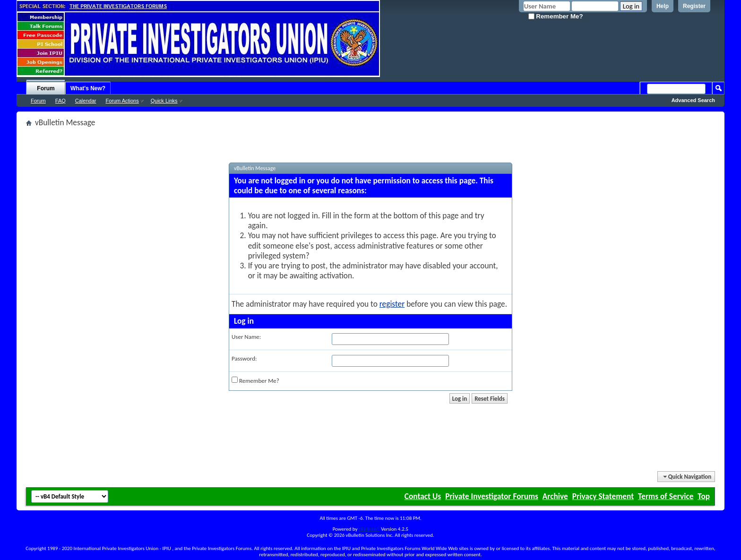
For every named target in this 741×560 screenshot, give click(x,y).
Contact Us (423, 496)
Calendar (86, 101)
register (392, 304)
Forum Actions (122, 101)
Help (663, 6)
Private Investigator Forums (492, 496)
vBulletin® (369, 529)
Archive (555, 496)
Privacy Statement (603, 496)
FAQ (60, 101)
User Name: (246, 337)
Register (694, 6)
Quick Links (164, 101)
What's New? (88, 88)
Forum (46, 88)
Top (704, 496)
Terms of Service (666, 496)
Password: (244, 358)
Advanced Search (693, 100)
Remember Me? (556, 16)
